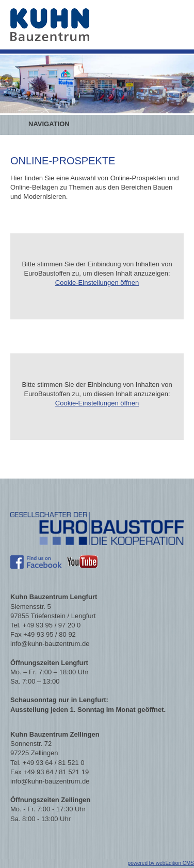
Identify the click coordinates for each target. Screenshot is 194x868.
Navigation (49, 124)
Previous (8, 81)
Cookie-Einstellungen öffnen (97, 283)
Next (186, 81)
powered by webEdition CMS (161, 863)
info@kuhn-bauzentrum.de (50, 644)
